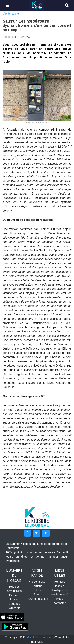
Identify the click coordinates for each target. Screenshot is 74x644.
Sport (37, 594)
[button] (28, 533)
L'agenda (14, 604)
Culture (37, 590)
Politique (37, 586)
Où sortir (14, 608)
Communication (38, 599)
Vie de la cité (11, 14)
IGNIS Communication (40, 638)
